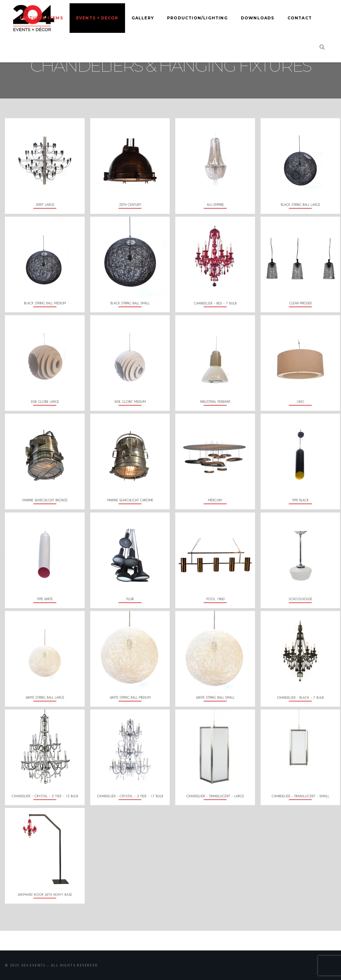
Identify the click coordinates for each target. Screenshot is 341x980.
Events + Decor (97, 18)
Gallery (143, 18)
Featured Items (41, 18)
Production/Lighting (197, 18)
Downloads (258, 18)
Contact (300, 18)
